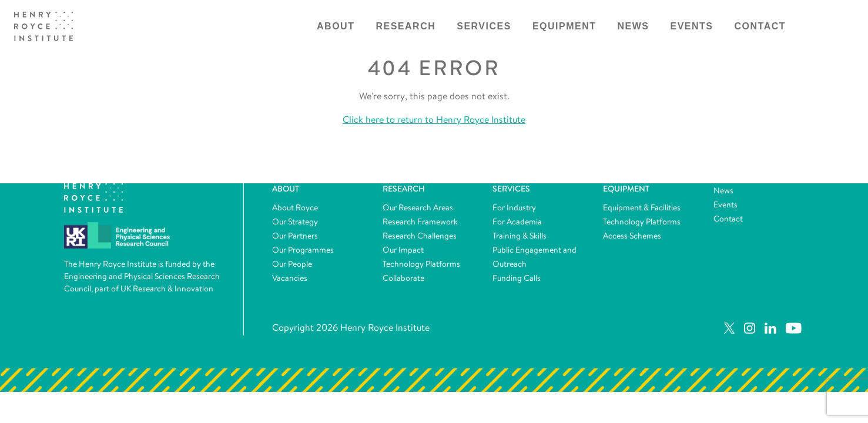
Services (484, 26)
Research (405, 26)
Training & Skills (520, 236)
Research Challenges (420, 236)
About (336, 26)
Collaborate (403, 278)
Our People (292, 264)
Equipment (564, 26)
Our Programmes (303, 250)
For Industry (514, 207)
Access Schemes (632, 236)
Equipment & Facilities (642, 207)
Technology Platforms (421, 264)
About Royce (295, 207)
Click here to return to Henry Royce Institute (434, 120)
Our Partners (295, 236)
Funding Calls (517, 278)
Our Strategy (295, 221)
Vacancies (290, 278)
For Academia (517, 221)
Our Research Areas (418, 207)
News (634, 26)
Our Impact (403, 250)
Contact (760, 26)
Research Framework (420, 221)
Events (692, 26)
